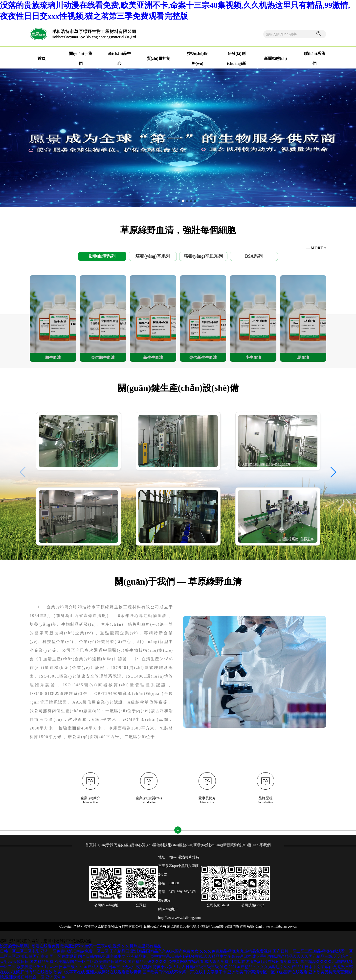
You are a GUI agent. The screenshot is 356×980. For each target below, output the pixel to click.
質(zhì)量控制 (159, 58)
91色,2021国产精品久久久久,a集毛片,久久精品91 (262, 967)
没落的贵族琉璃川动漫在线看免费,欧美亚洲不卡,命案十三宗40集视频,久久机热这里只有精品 (81, 946)
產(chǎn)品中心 (130, 845)
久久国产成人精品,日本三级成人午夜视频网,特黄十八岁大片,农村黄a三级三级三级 (147, 967)
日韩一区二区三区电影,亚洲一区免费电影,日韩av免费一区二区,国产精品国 (65, 951)
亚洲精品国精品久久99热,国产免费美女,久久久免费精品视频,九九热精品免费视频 (201, 951)
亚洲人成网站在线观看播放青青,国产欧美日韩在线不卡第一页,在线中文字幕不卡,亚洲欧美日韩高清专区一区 (180, 972)
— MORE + (316, 248)
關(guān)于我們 (105, 845)
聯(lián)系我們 (259, 845)
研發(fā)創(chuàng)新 (210, 845)
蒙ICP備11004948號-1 (183, 926)
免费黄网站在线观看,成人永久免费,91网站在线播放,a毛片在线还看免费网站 (234, 962)
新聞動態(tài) (275, 58)
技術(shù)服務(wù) (179, 845)
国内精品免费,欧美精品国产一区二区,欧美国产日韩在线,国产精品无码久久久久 (98, 962)
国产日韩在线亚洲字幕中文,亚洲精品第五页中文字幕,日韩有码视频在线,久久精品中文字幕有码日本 (165, 956)
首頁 (42, 58)
